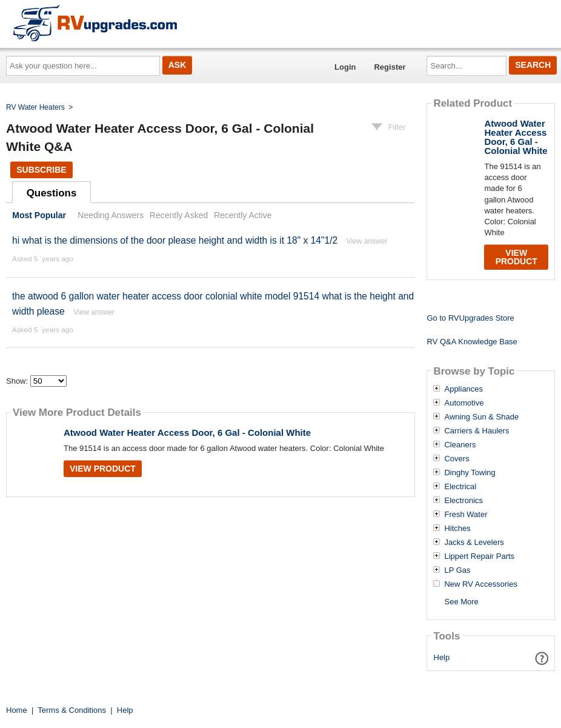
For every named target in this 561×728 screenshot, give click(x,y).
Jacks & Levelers (474, 543)
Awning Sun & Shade (481, 417)
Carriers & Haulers (476, 431)
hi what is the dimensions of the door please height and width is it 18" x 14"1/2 (175, 240)
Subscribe (41, 170)
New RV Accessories (480, 584)
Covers (456, 459)
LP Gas (457, 570)
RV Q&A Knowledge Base (472, 342)
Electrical (460, 487)
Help (442, 657)
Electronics (463, 501)
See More (461, 602)
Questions (52, 193)
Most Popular (39, 215)
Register (390, 67)
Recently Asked (179, 215)
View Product (103, 469)
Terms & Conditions (72, 710)
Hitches (457, 529)
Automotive (464, 403)
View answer (367, 241)
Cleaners (460, 445)
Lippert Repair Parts (479, 556)
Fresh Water (466, 515)
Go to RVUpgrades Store (470, 318)
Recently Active (243, 215)
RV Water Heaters (35, 107)
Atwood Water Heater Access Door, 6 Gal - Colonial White (187, 432)
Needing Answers (111, 215)
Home (17, 710)
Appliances (463, 389)
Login (345, 67)
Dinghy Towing (470, 473)
